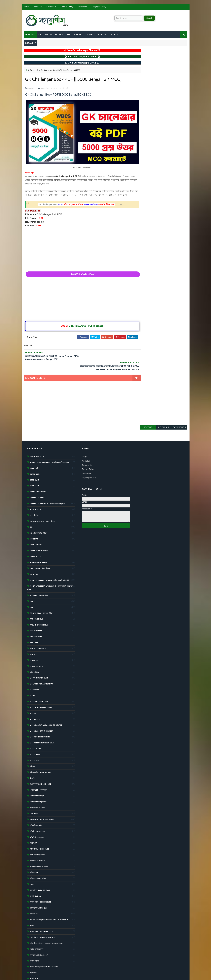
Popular (164, 54)
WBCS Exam (35, 671)
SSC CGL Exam (36, 618)
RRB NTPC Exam (36, 612)
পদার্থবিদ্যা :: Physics (38, 842)
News (32, 583)
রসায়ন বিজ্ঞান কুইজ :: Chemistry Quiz (44, 948)
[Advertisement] (79, 248)
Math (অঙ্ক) (34, 556)
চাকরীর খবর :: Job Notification (42, 801)
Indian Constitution (68, 35)
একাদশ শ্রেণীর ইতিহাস (37, 777)
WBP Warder (35, 700)
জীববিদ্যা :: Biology (37, 818)
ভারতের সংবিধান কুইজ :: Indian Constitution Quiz (49, 901)
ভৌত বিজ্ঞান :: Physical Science (42, 919)
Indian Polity (36, 538)
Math (48, 35)
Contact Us (51, 7)
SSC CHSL (34, 624)
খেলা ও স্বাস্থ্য (34, 795)
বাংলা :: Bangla (36, 877)
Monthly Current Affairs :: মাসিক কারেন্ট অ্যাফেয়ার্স (49, 561)
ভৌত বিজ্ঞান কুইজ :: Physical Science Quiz (46, 924)
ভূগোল (32, 907)
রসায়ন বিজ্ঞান (34, 942)
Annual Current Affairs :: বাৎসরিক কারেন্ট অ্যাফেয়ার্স (50, 443)
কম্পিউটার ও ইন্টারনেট (37, 789)
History (90, 35)
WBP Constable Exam (39, 683)
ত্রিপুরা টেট (33, 824)
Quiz (32, 588)
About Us (38, 7)
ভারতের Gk (34, 895)
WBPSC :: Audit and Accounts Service (46, 706)
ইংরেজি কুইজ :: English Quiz (41, 765)
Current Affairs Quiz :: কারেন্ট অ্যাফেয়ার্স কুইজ (47, 485)
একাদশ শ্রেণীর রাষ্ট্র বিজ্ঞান (38, 783)
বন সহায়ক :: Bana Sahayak (40, 871)
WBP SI (33, 695)
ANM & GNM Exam (37, 438)
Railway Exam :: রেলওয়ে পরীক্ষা (41, 594)
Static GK (34, 642)
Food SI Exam (35, 491)
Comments (179, 54)
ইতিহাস (32, 748)
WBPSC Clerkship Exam (40, 718)
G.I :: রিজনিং (34, 497)
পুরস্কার (32, 866)
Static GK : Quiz (37, 647)
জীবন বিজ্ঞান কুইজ (36, 807)
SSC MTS (34, 636)
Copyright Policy (99, 7)
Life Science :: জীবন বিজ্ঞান (40, 550)
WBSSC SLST (35, 742)
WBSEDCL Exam (36, 730)
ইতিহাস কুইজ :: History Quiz (41, 753)
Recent (148, 54)
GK (40, 35)
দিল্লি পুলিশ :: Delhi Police (39, 830)
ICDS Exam (34, 520)
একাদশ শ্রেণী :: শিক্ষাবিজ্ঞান (39, 771)
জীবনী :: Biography (37, 812)
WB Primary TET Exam (39, 659)
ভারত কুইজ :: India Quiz (39, 889)
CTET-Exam (34, 467)
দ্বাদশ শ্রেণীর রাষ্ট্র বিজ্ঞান (38, 836)
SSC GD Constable (38, 630)
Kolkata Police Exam (39, 544)
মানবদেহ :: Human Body (39, 936)
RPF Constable (36, 600)
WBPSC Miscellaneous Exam (42, 724)
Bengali (116, 35)
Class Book (35, 455)
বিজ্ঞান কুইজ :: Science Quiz (40, 883)
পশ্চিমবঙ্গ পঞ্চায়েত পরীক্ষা (38, 860)
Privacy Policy (67, 7)
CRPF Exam (34, 461)
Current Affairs (37, 479)
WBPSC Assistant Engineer (41, 712)
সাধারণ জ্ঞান (34, 960)
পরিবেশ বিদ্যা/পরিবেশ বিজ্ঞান (39, 848)
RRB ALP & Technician (39, 606)
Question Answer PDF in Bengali (79, 327)
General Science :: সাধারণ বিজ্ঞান (42, 502)
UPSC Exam (35, 653)
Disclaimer (82, 7)
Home (26, 7)
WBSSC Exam (35, 736)
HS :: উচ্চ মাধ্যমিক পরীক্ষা (38, 514)
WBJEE (33, 677)
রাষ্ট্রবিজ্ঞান (33, 954)
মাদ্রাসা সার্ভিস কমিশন (37, 930)
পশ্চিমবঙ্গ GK (34, 854)
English (103, 35)
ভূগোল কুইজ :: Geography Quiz (42, 913)
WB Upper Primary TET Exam (42, 665)
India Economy (36, 526)
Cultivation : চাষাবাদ (38, 473)
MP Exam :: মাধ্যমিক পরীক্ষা (39, 577)
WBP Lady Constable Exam (41, 689)
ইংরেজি (32, 759)
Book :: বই (34, 70)
